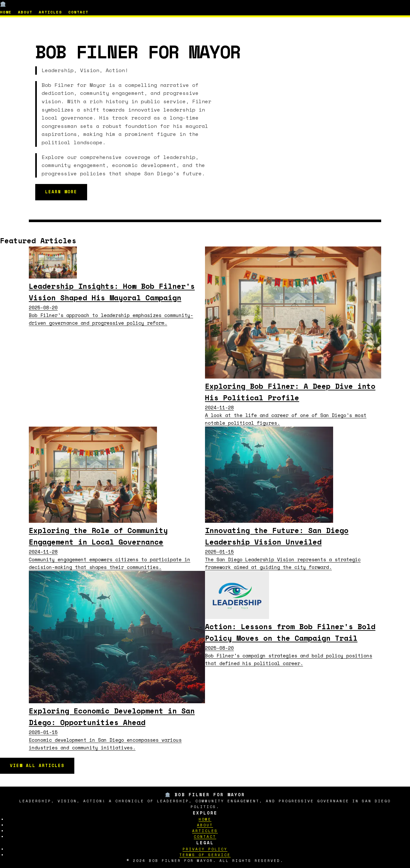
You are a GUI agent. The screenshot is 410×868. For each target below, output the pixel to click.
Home (6, 12)
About (25, 12)
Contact (78, 12)
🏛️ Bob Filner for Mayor (33, 4)
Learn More (61, 192)
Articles (50, 12)
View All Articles (37, 766)
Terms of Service (205, 855)
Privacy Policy (205, 849)
